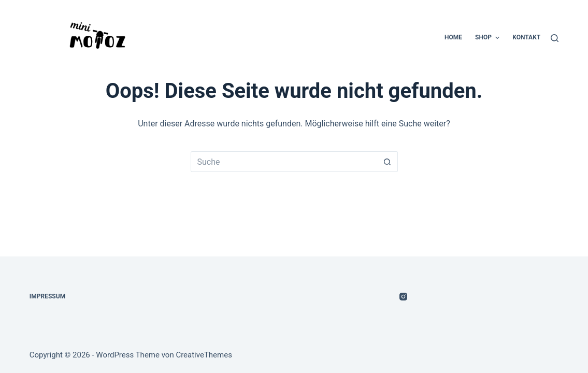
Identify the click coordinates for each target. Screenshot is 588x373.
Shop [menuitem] (489, 38)
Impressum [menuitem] (47, 296)
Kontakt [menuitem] (526, 37)
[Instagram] (403, 297)
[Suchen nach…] (284, 162)
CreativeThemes (204, 355)
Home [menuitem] (453, 37)
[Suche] (555, 38)
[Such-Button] (388, 162)
